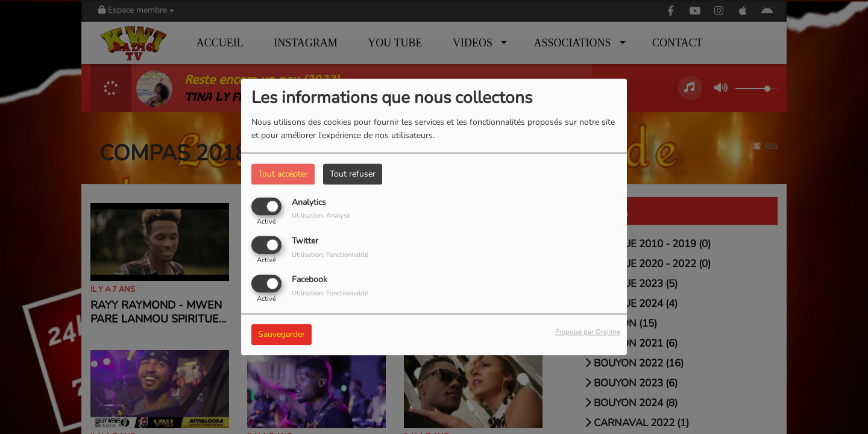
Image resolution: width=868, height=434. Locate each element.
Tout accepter (283, 174)
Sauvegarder (281, 335)
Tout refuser (353, 174)
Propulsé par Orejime (588, 332)
